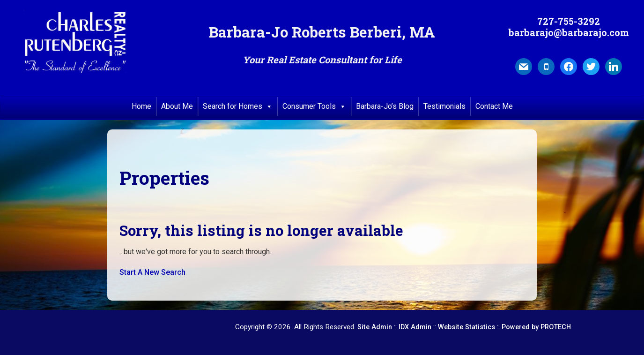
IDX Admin (415, 327)
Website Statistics (466, 327)
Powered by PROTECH (536, 327)
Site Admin (375, 327)
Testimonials (444, 106)
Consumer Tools (314, 106)
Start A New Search (152, 272)
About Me (177, 106)
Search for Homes (238, 106)
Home (141, 106)
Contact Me (494, 106)
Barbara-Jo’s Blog (385, 106)
